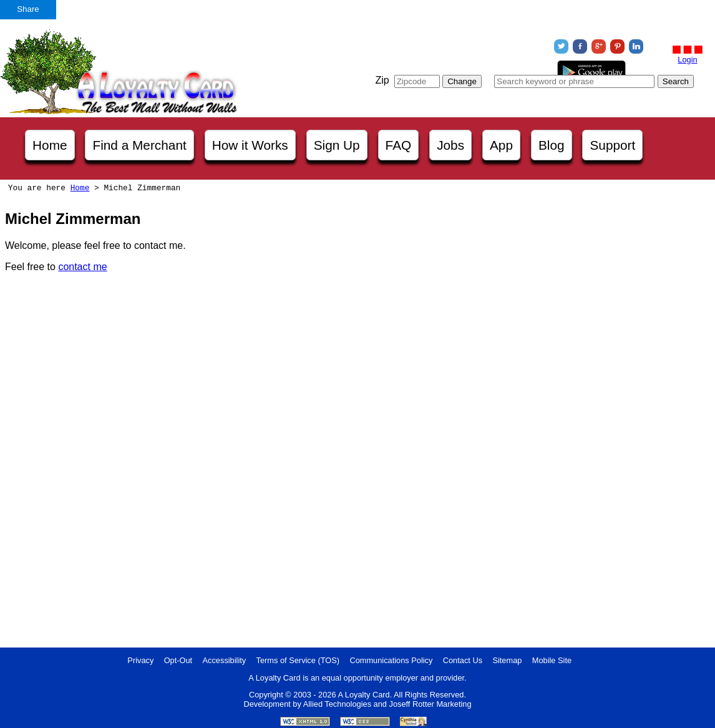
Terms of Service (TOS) (298, 660)
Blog (552, 145)
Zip (382, 80)
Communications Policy (391, 660)
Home (50, 145)
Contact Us (463, 660)
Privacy (140, 660)
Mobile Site (552, 660)
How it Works (250, 145)
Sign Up (337, 145)
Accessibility (225, 660)
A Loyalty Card (363, 695)
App (501, 145)
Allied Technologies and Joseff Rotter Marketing (387, 704)
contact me (82, 267)
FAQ (399, 145)
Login (687, 60)
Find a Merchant (139, 145)
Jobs (450, 145)
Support (612, 145)
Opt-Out (178, 660)
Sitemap (507, 660)
